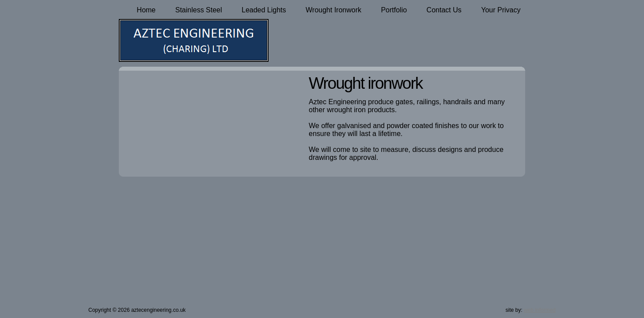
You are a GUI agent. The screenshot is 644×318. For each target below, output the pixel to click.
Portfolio (394, 10)
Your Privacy (501, 10)
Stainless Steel (199, 10)
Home (146, 10)
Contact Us (444, 10)
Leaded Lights (264, 10)
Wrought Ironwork (333, 10)
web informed (540, 310)
